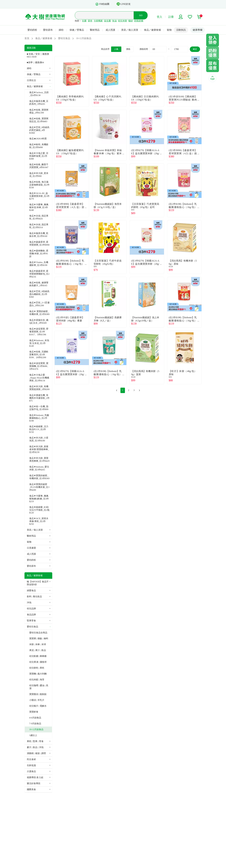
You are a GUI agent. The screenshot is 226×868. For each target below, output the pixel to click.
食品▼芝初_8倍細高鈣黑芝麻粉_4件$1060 (39, 130)
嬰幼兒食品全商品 (38, 633)
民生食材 (31, 759)
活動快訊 (181, 30)
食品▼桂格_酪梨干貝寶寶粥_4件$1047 (39, 166)
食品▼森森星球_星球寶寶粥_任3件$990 (39, 243)
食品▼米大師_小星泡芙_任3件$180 (39, 439)
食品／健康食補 (152, 30)
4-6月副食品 (35, 718)
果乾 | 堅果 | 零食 (35, 741)
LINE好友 (124, 4)
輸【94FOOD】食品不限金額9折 (38, 583)
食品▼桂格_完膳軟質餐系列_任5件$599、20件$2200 (39, 355)
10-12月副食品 (36, 729)
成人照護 (110, 30)
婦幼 (61, 30)
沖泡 (29, 603)
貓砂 (131, 21)
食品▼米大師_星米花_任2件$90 (39, 175)
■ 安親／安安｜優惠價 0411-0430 (38, 55)
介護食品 (31, 771)
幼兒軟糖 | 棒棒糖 (38, 656)
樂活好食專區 (34, 783)
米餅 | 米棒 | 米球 (38, 644)
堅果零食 (31, 621)
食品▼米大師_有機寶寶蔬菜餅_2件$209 (39, 388)
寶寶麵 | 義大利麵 (38, 674)
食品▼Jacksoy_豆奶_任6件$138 (39, 94)
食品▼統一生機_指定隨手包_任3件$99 (39, 408)
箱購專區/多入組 (35, 777)
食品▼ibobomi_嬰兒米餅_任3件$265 (39, 468)
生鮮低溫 (31, 765)
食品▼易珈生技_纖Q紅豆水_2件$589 (39, 322)
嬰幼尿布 (48, 30)
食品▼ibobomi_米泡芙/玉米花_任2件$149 (39, 343)
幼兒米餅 (123, 21)
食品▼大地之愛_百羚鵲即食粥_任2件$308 (39, 156)
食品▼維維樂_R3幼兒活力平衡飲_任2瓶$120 (39, 510)
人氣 (116, 49)
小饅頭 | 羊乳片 (37, 700)
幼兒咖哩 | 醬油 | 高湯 (39, 687)
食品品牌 (31, 615)
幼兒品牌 (31, 609)
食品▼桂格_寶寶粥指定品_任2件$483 (39, 120)
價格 (128, 49)
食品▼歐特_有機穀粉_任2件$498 (39, 146)
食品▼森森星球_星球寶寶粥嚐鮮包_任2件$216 (39, 274)
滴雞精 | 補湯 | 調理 (36, 753)
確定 (195, 49)
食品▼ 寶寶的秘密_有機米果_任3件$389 (39, 313)
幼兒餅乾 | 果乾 (37, 668)
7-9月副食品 (35, 724)
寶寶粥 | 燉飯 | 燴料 (39, 639)
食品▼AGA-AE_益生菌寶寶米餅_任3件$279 (39, 196)
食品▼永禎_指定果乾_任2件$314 (39, 226)
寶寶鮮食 (34, 712)
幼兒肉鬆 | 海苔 (37, 680)
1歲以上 (33, 735)
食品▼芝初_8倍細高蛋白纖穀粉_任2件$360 (39, 294)
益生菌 (107, 21)
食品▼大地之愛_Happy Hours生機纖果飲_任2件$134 (39, 378)
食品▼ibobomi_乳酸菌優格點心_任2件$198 (39, 418)
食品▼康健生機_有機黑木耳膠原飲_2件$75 (39, 398)
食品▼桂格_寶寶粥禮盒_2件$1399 (39, 111)
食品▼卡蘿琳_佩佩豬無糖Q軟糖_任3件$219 (39, 499)
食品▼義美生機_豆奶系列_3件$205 (39, 103)
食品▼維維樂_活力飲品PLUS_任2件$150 (39, 429)
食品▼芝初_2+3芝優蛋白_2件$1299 (39, 304)
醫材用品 (95, 30)
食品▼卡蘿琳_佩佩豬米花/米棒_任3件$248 (39, 207)
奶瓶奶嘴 (139, 21)
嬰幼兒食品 (33, 627)
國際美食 (31, 789)
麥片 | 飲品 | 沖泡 (35, 747)
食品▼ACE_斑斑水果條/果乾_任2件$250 (39, 521)
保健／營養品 (77, 30)
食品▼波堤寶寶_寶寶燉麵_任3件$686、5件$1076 (39, 366)
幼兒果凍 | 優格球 (38, 662)
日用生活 (31, 80)
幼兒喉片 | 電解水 (38, 706)
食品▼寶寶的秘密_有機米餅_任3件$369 (39, 477)
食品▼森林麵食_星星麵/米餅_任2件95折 (39, 254)
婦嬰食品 (31, 591)
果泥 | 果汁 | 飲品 (38, 650)
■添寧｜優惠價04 (35, 62)
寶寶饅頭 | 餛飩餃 (38, 694)
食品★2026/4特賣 (38, 139)
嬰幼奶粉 (32, 30)
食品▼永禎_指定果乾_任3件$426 (39, 217)
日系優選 (31, 548)
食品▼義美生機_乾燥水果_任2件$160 (39, 235)
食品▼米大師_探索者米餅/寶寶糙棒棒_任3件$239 (39, 449)
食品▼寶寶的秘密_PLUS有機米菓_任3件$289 (39, 487)
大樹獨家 (98, 21)
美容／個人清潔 (130, 30)
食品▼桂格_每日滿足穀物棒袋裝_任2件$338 (39, 185)
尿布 (90, 21)
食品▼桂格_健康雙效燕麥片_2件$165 (39, 284)
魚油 (114, 21)
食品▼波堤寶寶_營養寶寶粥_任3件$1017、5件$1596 (39, 332)
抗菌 (84, 21)
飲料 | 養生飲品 (34, 597)
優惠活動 (31, 48)
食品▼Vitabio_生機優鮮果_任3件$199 (39, 264)
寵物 (169, 30)
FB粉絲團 (102, 4)
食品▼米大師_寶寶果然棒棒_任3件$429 (39, 460)
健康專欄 (197, 30)
